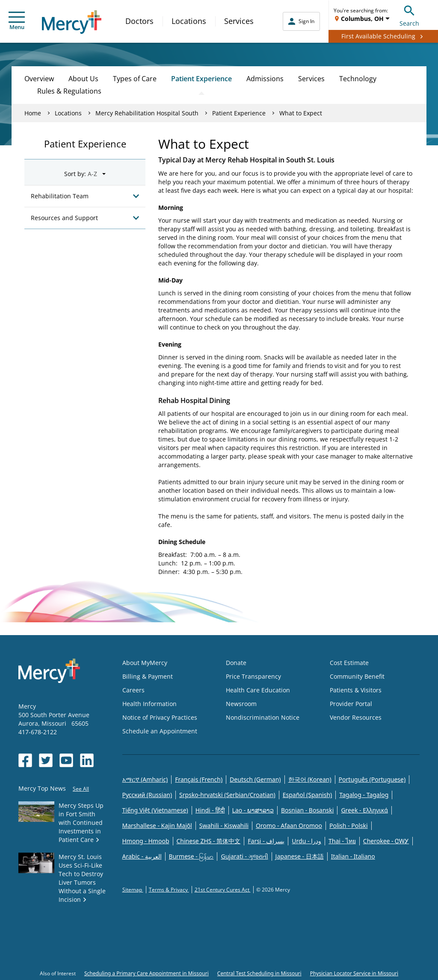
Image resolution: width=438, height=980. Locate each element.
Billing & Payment (148, 676)
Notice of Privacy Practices (160, 717)
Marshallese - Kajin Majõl (157, 825)
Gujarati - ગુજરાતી (244, 856)
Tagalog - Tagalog (364, 795)
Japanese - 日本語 (300, 856)
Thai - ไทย (342, 841)
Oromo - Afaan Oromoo (289, 825)
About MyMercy (145, 663)
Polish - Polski (349, 825)
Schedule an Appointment (160, 731)
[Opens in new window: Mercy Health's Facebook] (25, 760)
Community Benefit (357, 676)
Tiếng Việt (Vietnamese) (155, 810)
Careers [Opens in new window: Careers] (133, 690)
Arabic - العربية (142, 856)
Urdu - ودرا (306, 841)
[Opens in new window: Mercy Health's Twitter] (46, 760)
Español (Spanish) (308, 795)
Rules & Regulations (69, 91)
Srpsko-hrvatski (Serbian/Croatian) (227, 795)
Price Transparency (253, 676)
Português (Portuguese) (372, 779)
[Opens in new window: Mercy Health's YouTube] (66, 760)
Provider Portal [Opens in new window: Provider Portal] (351, 704)
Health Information (149, 704)
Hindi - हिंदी (210, 810)
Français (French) (199, 779)
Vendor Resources (356, 717)
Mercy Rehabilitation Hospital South (147, 113)
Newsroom (241, 704)
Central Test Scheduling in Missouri (259, 973)
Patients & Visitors (356, 690)
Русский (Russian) (147, 795)
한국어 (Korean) (310, 779)
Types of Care (135, 79)
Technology (358, 79)
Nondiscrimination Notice (263, 717)
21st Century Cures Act (223, 890)
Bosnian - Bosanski (307, 810)
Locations (189, 21)
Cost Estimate (349, 663)
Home (33, 113)
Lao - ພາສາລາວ (253, 810)
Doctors (139, 21)
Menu (17, 21)
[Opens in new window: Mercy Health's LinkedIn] (87, 760)
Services (239, 21)
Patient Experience (201, 79)
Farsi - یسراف (266, 841)
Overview (39, 79)
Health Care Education (258, 690)
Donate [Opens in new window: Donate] (236, 663)
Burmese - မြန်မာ (191, 856)
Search (409, 15)
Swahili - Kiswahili (224, 825)
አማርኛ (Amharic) (145, 779)
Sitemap (133, 890)
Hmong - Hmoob (146, 841)
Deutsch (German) (255, 779)
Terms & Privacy (169, 890)
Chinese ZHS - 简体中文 (209, 841)
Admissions (265, 79)
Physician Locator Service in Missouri (354, 973)
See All (81, 789)
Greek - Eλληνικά (364, 810)
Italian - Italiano (353, 856)
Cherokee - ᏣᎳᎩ (386, 841)
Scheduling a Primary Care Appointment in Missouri (146, 973)
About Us (83, 79)
